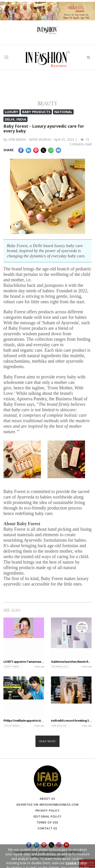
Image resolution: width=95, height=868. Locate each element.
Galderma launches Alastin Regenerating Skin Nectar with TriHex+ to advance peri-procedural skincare (71, 662)
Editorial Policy (47, 817)
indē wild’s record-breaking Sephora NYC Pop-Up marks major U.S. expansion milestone (71, 721)
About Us (48, 799)
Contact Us (48, 828)
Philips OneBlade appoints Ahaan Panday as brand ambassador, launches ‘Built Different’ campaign (24, 721)
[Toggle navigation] (6, 57)
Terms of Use (47, 822)
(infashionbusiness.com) (48, 856)
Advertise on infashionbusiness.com (47, 805)
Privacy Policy (47, 811)
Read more (48, 741)
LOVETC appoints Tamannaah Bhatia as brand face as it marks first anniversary (24, 662)
